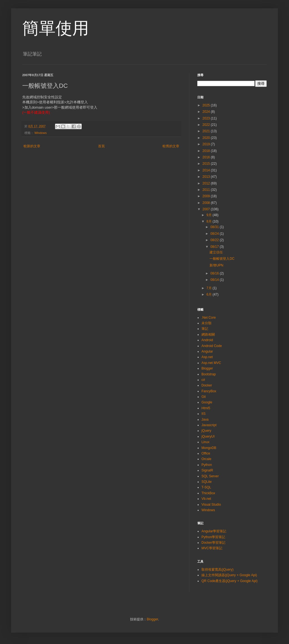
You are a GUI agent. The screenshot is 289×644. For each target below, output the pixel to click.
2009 (207, 196)
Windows (41, 133)
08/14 (215, 280)
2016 (207, 157)
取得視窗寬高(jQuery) (217, 570)
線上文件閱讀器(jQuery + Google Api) (229, 575)
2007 (207, 209)
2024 (207, 112)
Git (204, 397)
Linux (205, 442)
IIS (204, 414)
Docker (207, 385)
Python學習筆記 (213, 537)
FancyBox (209, 391)
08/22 (215, 240)
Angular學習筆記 (214, 531)
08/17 (215, 247)
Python (207, 465)
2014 (207, 170)
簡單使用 (56, 28)
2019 (207, 144)
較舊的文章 (171, 146)
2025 (207, 105)
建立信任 (216, 252)
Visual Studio (211, 505)
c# (203, 380)
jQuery (206, 431)
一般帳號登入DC (222, 259)
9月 (210, 215)
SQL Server (210, 476)
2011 (207, 190)
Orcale (206, 459)
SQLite (207, 482)
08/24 (215, 234)
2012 (207, 183)
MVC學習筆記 (212, 548)
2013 (207, 177)
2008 (207, 203)
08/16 (215, 273)
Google (207, 402)
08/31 (215, 227)
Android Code (212, 346)
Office (206, 453)
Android (207, 340)
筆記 (205, 329)
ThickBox (208, 493)
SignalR (207, 470)
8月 (210, 221)
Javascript (209, 425)
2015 (207, 164)
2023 (207, 118)
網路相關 (208, 335)
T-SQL (206, 487)
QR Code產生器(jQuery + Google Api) (230, 581)
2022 (207, 125)
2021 (207, 131)
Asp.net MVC (211, 363)
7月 (210, 288)
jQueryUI (208, 436)
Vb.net (206, 499)
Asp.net (207, 357)
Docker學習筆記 (213, 543)
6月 (210, 294)
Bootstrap (209, 374)
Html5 (206, 408)
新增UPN (216, 265)
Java (205, 420)
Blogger (207, 368)
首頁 (101, 146)
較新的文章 (32, 146)
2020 (207, 138)
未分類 (206, 323)
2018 (207, 151)
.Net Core (209, 318)
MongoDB (209, 448)
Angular (207, 351)
